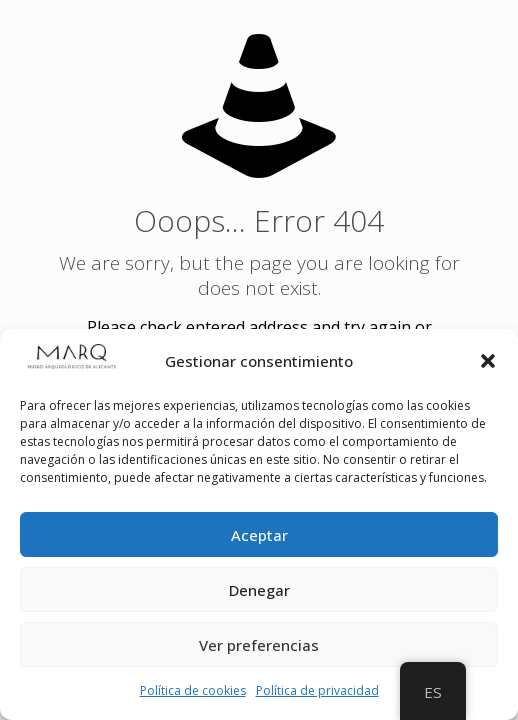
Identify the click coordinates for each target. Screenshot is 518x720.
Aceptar (259, 535)
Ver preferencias (259, 645)
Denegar (259, 590)
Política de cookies (193, 690)
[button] (488, 361)
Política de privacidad (317, 690)
